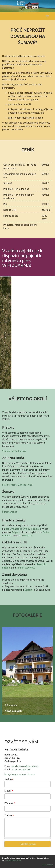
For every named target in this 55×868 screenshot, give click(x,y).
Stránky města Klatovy (14, 451)
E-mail (9, 791)
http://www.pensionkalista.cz (20, 775)
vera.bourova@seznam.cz (25, 766)
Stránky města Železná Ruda (17, 485)
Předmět (10, 803)
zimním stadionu (25, 568)
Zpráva (9, 816)
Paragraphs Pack (14, 860)
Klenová (35, 529)
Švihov (26, 529)
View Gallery (14, 711)
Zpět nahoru (48, 865)
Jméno (9, 780)
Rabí (8, 529)
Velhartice (17, 529)
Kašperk (16, 532)
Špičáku (29, 590)
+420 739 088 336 (21, 770)
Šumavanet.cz (10, 512)
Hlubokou (27, 536)
